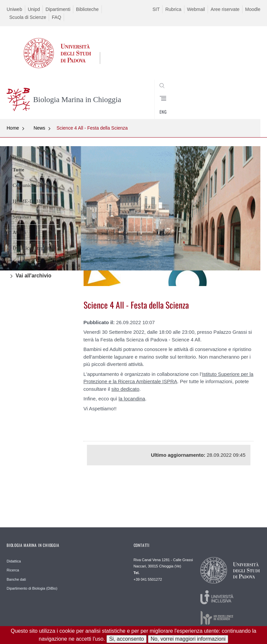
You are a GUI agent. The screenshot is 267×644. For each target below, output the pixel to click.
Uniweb (14, 9)
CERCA (243, 103)
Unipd (34, 9)
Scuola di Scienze (28, 17)
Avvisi (19, 232)
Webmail (196, 9)
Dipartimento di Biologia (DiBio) (32, 588)
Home (13, 128)
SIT (156, 9)
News (39, 128)
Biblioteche (87, 9)
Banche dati (16, 579)
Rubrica (173, 9)
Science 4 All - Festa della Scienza (92, 128)
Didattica (14, 561)
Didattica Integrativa (34, 248)
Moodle (253, 9)
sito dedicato (125, 389)
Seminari (22, 217)
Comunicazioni (28, 185)
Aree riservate (225, 9)
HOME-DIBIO (28, 201)
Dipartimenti (58, 9)
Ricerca (13, 570)
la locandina (132, 399)
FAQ (56, 17)
